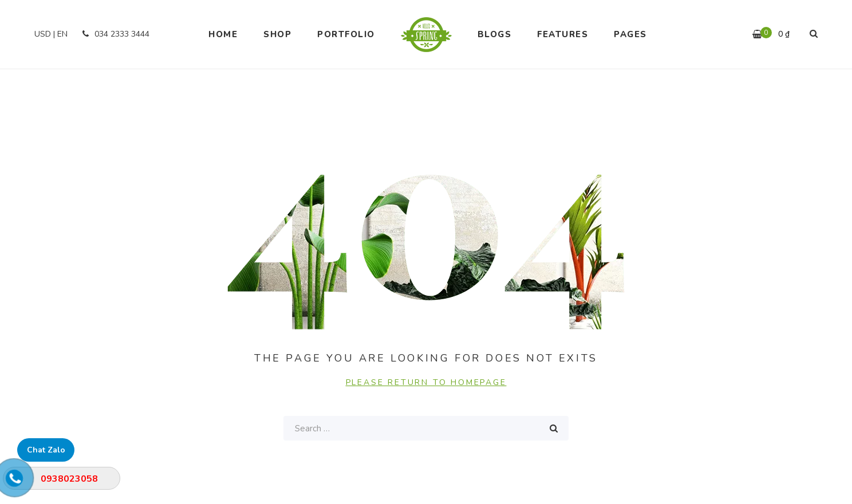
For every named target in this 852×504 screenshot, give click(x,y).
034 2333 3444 (114, 34)
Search (554, 428)
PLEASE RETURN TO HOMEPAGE (426, 382)
